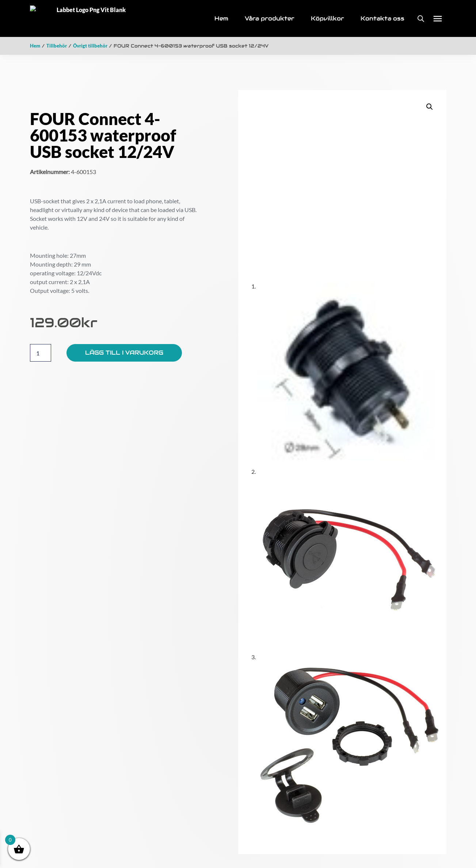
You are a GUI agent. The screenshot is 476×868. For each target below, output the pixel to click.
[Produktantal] (41, 350)
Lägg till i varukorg (124, 350)
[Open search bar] (421, 17)
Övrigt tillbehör (90, 43)
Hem (35, 43)
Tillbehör (57, 43)
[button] (437, 17)
